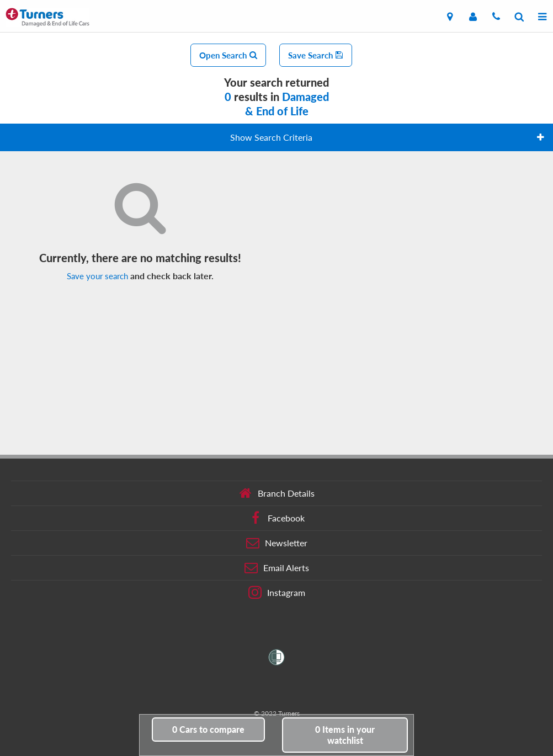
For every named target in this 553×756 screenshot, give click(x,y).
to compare (208, 729)
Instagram (277, 593)
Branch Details (277, 493)
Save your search (97, 276)
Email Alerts (277, 568)
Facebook (277, 518)
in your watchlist (345, 735)
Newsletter (277, 543)
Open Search (228, 55)
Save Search (316, 55)
